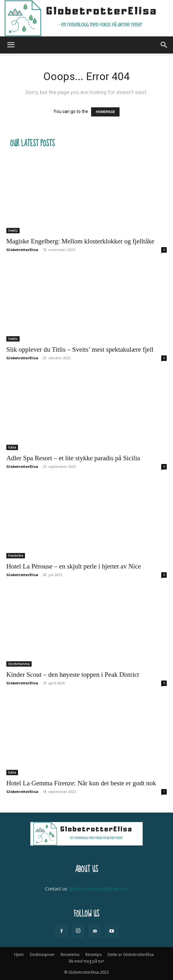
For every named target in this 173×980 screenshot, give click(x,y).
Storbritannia (19, 664)
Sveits (13, 230)
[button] (11, 45)
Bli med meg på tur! (86, 961)
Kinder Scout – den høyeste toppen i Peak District (73, 675)
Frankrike (16, 556)
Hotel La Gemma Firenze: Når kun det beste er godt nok (81, 783)
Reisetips (93, 955)
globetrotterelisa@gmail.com (99, 889)
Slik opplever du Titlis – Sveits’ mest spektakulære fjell (80, 349)
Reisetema (70, 955)
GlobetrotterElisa (22, 250)
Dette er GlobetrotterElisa (131, 955)
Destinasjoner (42, 955)
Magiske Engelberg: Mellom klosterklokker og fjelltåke (80, 241)
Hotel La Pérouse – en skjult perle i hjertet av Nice (74, 566)
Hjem (19, 955)
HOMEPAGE (105, 112)
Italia (12, 447)
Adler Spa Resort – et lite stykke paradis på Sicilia (73, 458)
